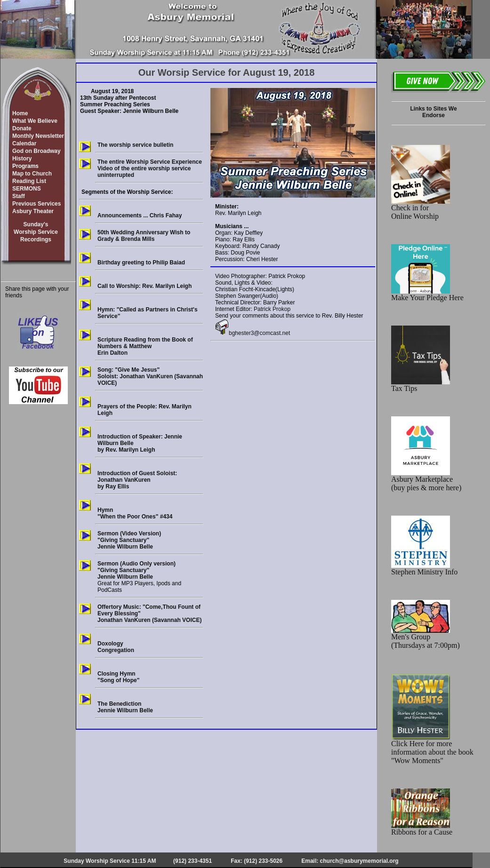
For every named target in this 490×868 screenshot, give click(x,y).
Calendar (24, 143)
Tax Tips (421, 385)
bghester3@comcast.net (253, 333)
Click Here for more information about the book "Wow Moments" (432, 749)
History (22, 159)
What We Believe (35, 121)
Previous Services (36, 204)
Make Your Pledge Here (427, 294)
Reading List (29, 181)
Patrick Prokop (272, 309)
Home (20, 113)
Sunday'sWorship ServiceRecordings (36, 232)
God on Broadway (36, 151)
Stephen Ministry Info (424, 569)
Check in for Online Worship (421, 209)
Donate (22, 128)
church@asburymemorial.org (359, 861)
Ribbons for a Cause (422, 829)
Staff (19, 196)
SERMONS (27, 189)
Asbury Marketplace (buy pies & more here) (426, 480)
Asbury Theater (33, 211)
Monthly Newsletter (38, 136)
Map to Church (32, 174)
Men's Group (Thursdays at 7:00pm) (426, 638)
